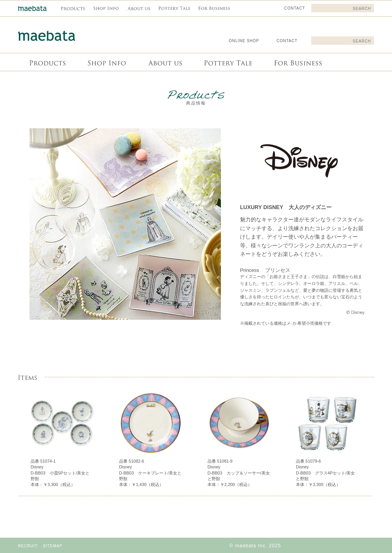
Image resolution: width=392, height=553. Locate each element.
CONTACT (287, 41)
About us (164, 62)
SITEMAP (53, 546)
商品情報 (47, 62)
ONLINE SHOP (244, 41)
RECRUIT (28, 546)
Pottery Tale (227, 62)
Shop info (106, 62)
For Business (297, 62)
